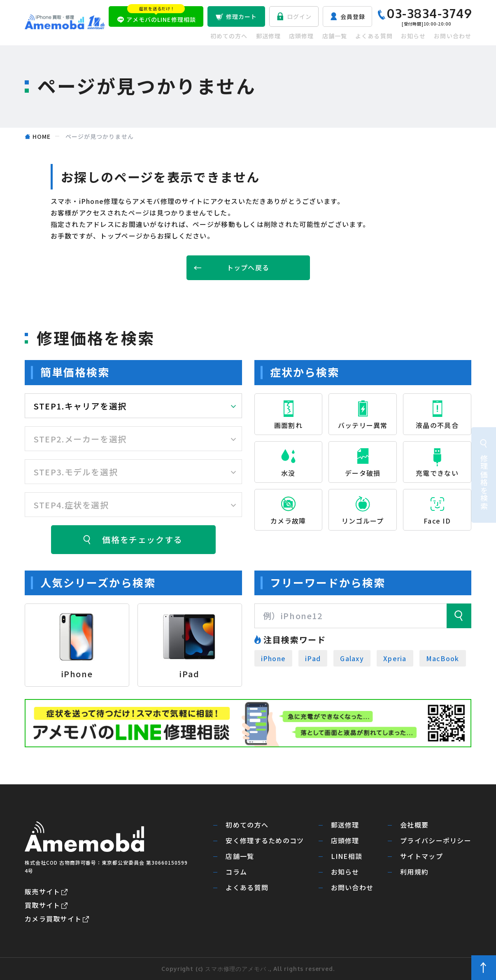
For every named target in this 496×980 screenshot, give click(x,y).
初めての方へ (229, 36)
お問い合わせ (453, 36)
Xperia (395, 658)
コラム (236, 872)
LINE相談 (347, 856)
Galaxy (352, 658)
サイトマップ (421, 856)
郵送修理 (268, 36)
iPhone (274, 658)
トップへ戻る (248, 267)
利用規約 (414, 872)
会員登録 (353, 16)
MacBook (443, 658)
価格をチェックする (142, 539)
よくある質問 (374, 36)
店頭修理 (301, 36)
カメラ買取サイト (53, 919)
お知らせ (413, 36)
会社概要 (414, 825)
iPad (313, 658)
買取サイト (42, 905)
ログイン (299, 16)
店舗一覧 (335, 36)
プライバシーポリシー (436, 841)
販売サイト (42, 891)
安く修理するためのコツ (265, 841)
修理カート (242, 16)
